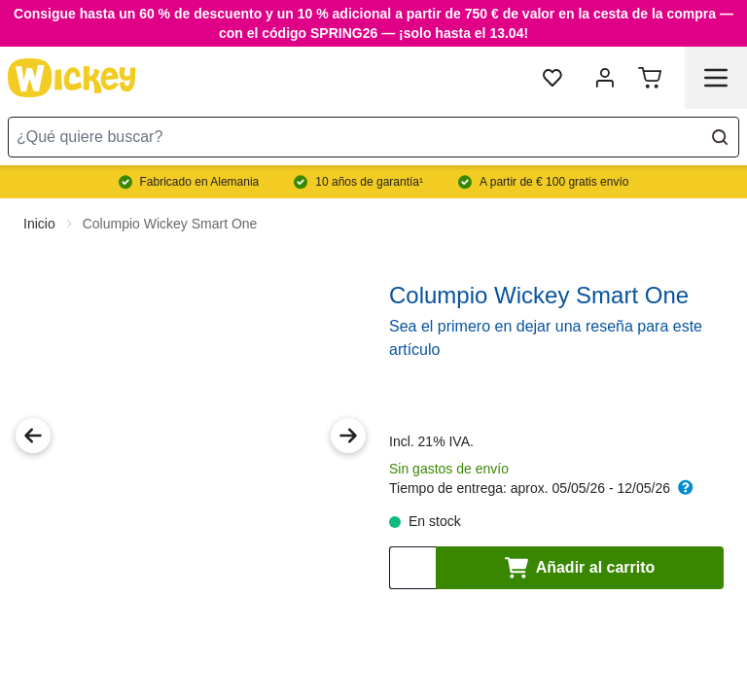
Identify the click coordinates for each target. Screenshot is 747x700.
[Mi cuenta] (605, 78)
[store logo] (72, 78)
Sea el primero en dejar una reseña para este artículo (546, 322)
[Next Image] (348, 420)
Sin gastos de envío (449, 453)
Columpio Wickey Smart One (170, 208)
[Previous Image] (33, 420)
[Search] (720, 137)
